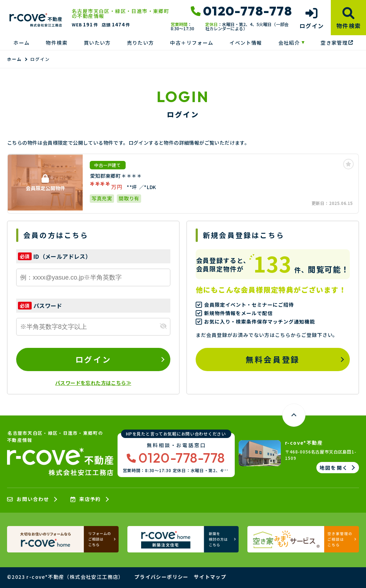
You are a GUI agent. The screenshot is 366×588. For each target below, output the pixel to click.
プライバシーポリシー (162, 577)
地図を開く (334, 468)
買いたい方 (97, 43)
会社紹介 (289, 43)
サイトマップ (210, 577)
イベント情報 (246, 43)
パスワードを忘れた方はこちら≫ (93, 383)
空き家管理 (337, 43)
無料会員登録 (273, 359)
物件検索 (57, 43)
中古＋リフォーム (192, 43)
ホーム (21, 43)
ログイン (93, 359)
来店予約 (86, 499)
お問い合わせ (28, 499)
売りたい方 (141, 43)
